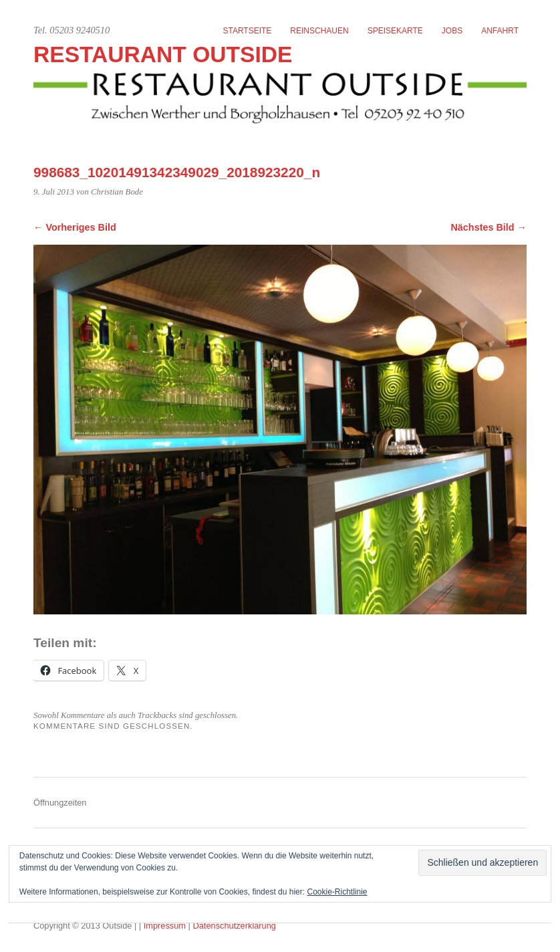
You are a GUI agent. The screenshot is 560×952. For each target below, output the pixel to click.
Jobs (452, 31)
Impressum (166, 926)
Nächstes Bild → (488, 227)
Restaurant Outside (163, 54)
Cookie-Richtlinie (337, 892)
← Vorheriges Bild (75, 227)
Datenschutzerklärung (234, 926)
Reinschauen (319, 31)
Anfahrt (500, 31)
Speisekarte (395, 31)
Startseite (247, 31)
